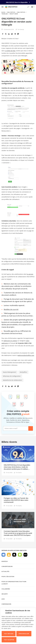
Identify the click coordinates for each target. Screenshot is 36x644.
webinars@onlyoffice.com (26, 355)
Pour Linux (9, 555)
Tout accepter (9, 640)
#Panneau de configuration (12, 376)
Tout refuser (9, 634)
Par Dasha (19, 473)
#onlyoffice (23, 372)
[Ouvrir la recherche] (28, 7)
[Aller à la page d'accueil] (11, 7)
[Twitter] (6, 34)
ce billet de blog (10, 51)
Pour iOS (25, 555)
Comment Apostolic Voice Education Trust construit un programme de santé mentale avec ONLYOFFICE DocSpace (18, 533)
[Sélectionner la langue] (33, 7)
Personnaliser (24, 634)
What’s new (14, 14)
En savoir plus (6, 628)
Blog (3, 12)
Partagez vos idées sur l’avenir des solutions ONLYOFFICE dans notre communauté (16, 500)
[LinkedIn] (9, 34)
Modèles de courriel (11, 309)
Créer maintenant (31, 428)
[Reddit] (12, 34)
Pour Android (20, 555)
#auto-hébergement (10, 372)
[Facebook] (3, 34)
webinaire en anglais (10, 341)
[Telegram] (15, 34)
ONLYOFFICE (11, 12)
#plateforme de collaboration (12, 380)
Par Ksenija (21, 29)
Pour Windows (3, 555)
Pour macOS (14, 555)
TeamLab (5, 14)
